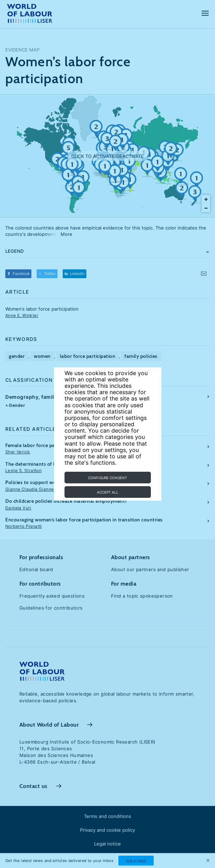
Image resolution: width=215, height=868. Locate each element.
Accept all (108, 492)
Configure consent (107, 478)
